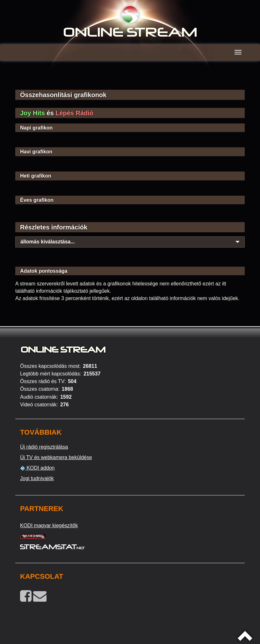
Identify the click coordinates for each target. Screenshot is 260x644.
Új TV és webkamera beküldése (56, 457)
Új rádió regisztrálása (44, 447)
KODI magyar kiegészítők (49, 525)
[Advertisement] (130, 80)
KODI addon (37, 468)
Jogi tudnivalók (37, 478)
